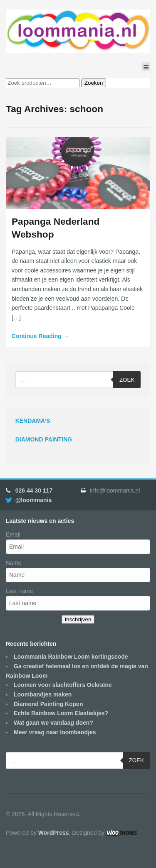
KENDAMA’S (33, 421)
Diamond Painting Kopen (48, 704)
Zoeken (94, 83)
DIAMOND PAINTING (44, 439)
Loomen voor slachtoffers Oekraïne (63, 685)
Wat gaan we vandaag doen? (53, 723)
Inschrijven (78, 619)
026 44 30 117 (34, 490)
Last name (19, 591)
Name (14, 563)
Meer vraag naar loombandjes (55, 732)
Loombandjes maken (43, 694)
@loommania (34, 500)
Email (13, 535)
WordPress (54, 833)
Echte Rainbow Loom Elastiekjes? (61, 713)
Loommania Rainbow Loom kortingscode (71, 657)
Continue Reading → (40, 336)
